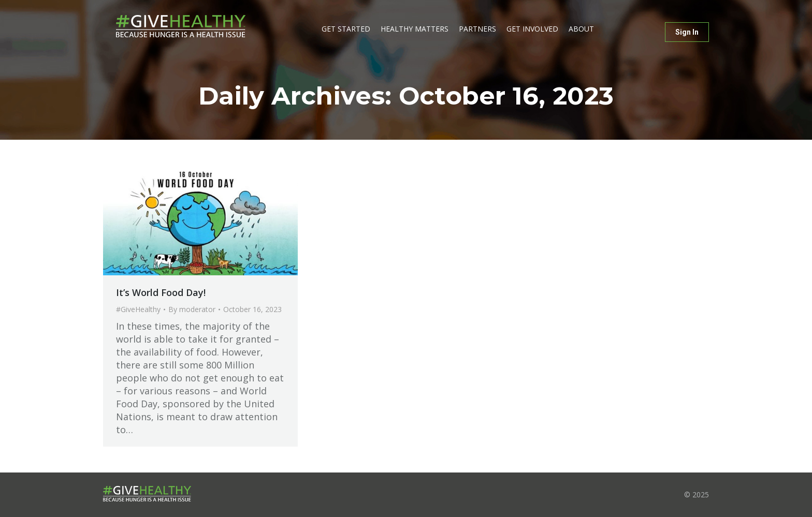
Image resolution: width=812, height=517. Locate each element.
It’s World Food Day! (161, 292)
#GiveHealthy (138, 309)
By (192, 309)
